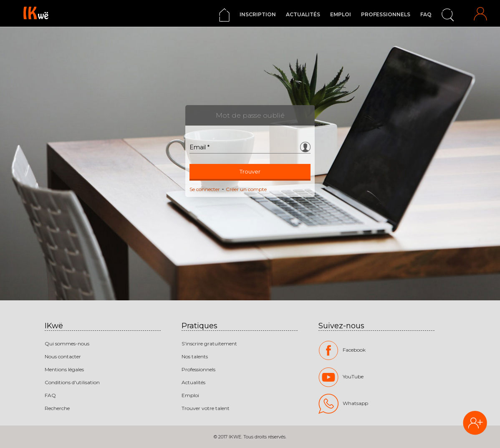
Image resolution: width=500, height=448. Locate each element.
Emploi (341, 14)
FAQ (426, 14)
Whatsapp (343, 404)
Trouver (250, 171)
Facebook (342, 350)
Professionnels (386, 14)
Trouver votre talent (206, 408)
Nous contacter (63, 356)
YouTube (341, 377)
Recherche (57, 408)
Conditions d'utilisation (72, 382)
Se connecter (205, 189)
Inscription (258, 14)
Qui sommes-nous (67, 344)
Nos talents (195, 356)
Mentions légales (64, 369)
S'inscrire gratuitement (209, 344)
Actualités (303, 14)
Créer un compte (246, 189)
